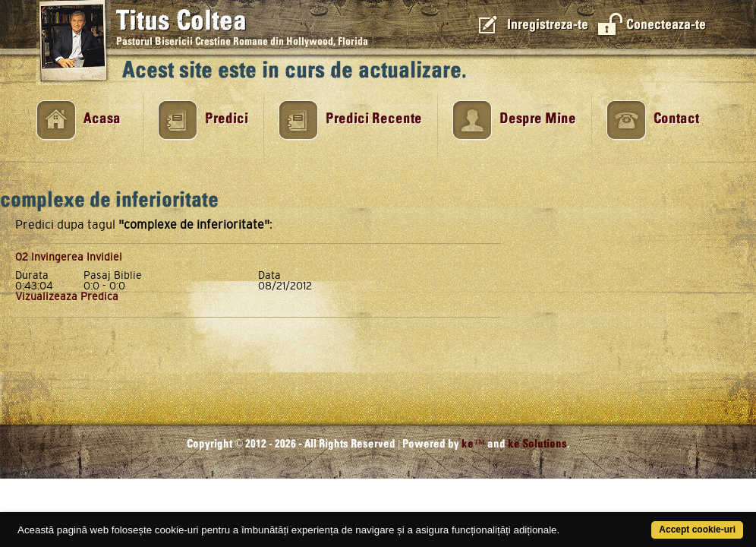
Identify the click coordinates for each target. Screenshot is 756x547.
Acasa (102, 119)
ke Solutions (537, 444)
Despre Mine (538, 119)
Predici (227, 119)
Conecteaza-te (666, 25)
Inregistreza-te (548, 25)
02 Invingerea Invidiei (69, 257)
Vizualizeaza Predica (67, 296)
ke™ (473, 444)
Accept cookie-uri (655, 522)
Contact (676, 119)
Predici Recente (374, 119)
